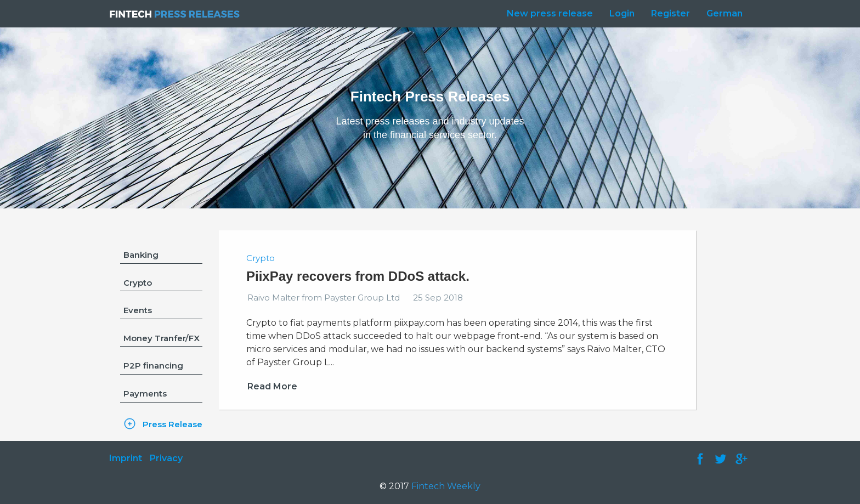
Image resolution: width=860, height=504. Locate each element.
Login (622, 13)
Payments (145, 393)
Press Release (172, 424)
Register (671, 13)
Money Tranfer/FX (162, 338)
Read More (272, 386)
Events (138, 310)
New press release (550, 13)
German (725, 13)
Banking (141, 255)
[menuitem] (547, 14)
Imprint (126, 458)
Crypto (138, 283)
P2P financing (153, 366)
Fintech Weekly (446, 486)
